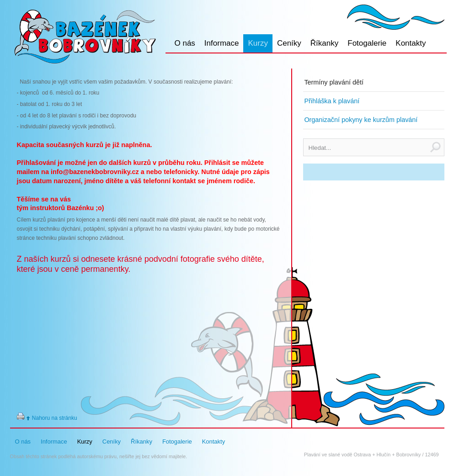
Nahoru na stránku (55, 418)
